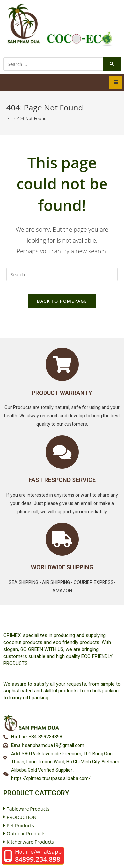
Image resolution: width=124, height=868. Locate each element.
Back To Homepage (62, 301)
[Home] (8, 118)
